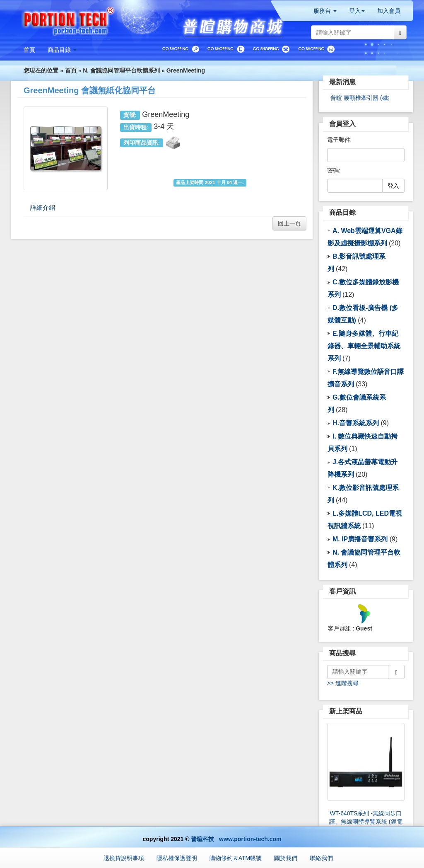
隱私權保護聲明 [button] (177, 858)
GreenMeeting (186, 70)
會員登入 (342, 124)
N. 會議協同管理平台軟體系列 (121, 70)
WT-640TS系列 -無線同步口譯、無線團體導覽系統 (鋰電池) (366, 822)
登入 (393, 186)
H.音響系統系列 (356, 423)
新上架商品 (346, 711)
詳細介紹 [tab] (43, 207)
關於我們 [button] (286, 858)
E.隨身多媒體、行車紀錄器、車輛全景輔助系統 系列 (364, 346)
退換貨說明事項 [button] (124, 858)
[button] (62, 50)
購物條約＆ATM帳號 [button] (236, 858)
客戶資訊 (342, 591)
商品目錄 (342, 212)
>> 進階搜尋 (343, 683)
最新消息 (342, 82)
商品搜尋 (342, 653)
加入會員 (389, 11)
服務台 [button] (325, 11)
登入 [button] (357, 11)
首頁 (71, 70)
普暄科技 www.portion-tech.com (236, 839)
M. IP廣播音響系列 (360, 539)
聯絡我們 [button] (321, 858)
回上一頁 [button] (289, 223)
